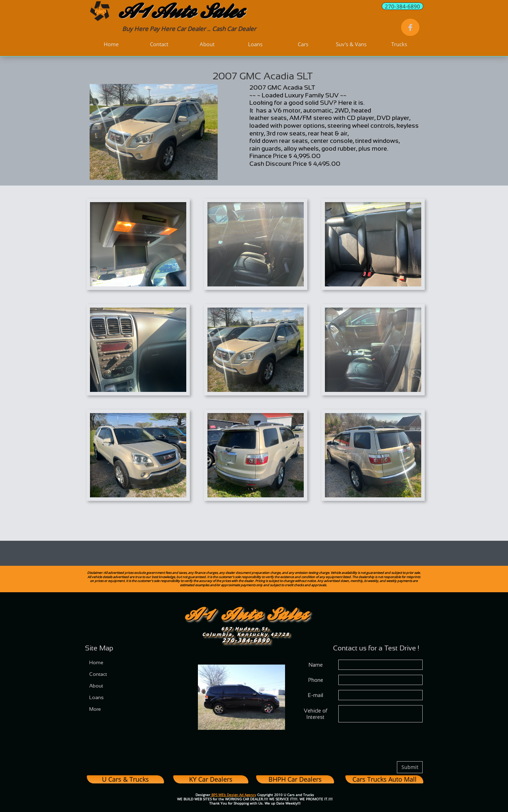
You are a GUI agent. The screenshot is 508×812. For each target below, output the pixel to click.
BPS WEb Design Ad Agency (233, 795)
